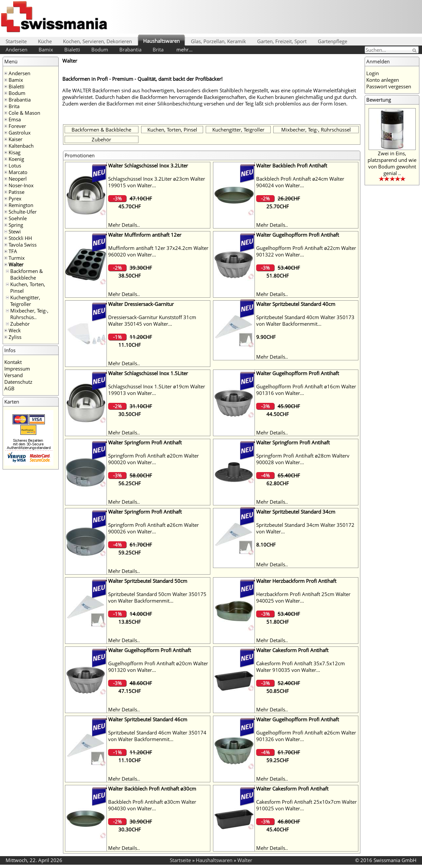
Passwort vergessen (389, 86)
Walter (16, 264)
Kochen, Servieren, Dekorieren (97, 41)
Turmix (17, 258)
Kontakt (13, 362)
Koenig (16, 159)
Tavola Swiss (23, 245)
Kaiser (15, 139)
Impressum (17, 369)
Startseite (16, 41)
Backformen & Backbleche (27, 274)
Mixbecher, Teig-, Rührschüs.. (29, 314)
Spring (16, 225)
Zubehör (20, 324)
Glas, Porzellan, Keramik (218, 41)
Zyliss (15, 337)
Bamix (46, 49)
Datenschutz (18, 382)
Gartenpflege (332, 41)
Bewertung (379, 100)
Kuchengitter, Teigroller (25, 301)
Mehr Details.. (124, 225)
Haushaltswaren (161, 41)
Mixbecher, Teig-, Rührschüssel (316, 130)
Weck (15, 330)
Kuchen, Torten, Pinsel (172, 130)
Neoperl (18, 179)
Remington (21, 205)
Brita (158, 49)
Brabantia (130, 49)
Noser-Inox (21, 185)
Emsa (15, 119)
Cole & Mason (24, 113)
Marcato (18, 172)
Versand (14, 375)
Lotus (15, 165)
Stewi (15, 231)
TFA (13, 251)
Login (373, 73)
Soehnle (18, 218)
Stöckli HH (20, 238)
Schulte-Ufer (23, 212)
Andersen (16, 49)
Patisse (16, 192)
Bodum (100, 49)
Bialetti (72, 49)
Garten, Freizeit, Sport (282, 41)
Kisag (15, 152)
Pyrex (15, 198)
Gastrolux (20, 133)
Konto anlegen (383, 80)
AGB (9, 388)
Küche (45, 41)
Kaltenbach (21, 146)
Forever (17, 126)
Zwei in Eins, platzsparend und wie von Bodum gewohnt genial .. (392, 163)
